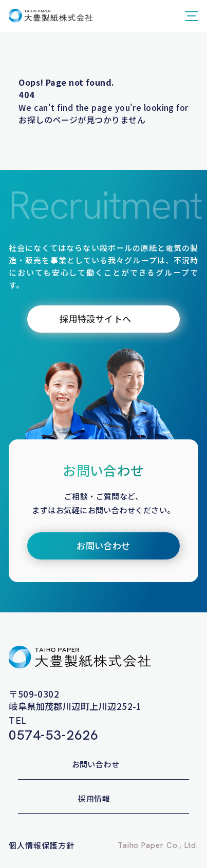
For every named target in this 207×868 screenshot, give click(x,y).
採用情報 (94, 798)
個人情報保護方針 (41, 845)
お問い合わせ (96, 764)
